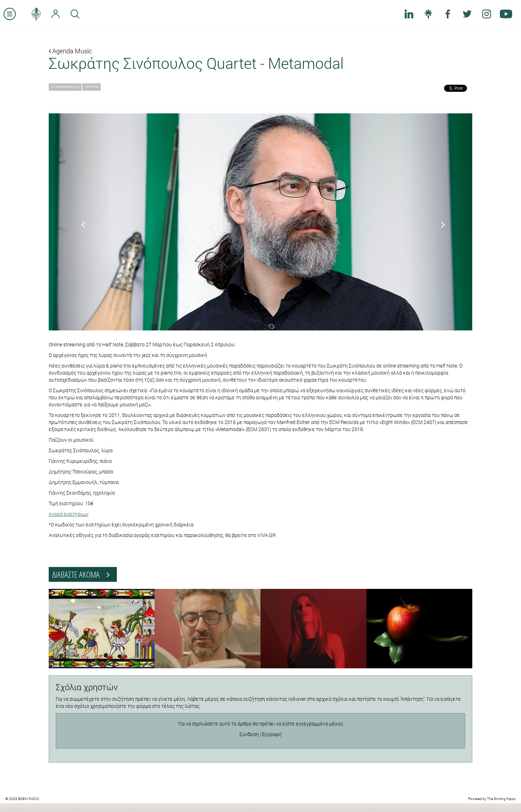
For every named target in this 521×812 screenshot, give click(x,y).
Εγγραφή (272, 734)
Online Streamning (65, 87)
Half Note (91, 87)
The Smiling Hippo (501, 799)
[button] (80, 222)
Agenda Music (70, 51)
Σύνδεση (249, 734)
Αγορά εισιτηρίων (69, 514)
